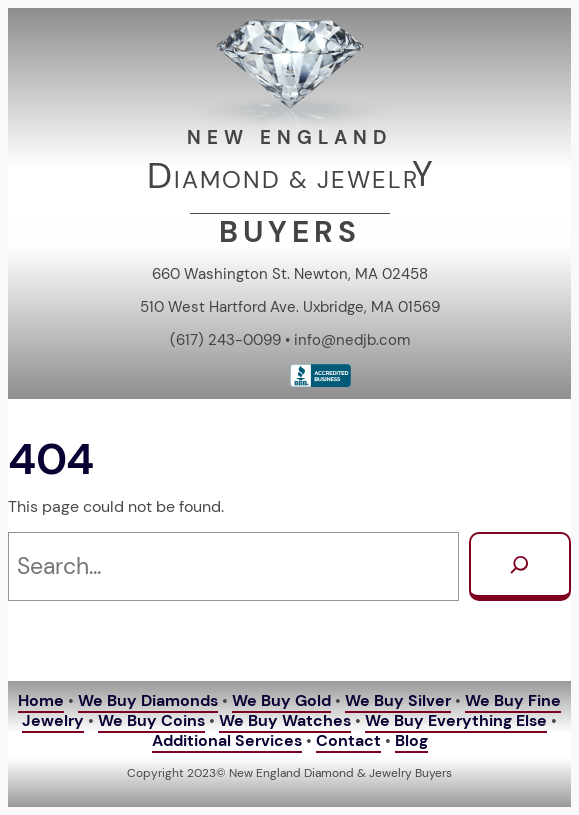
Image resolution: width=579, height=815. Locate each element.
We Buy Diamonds (148, 701)
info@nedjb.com (352, 340)
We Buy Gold (281, 701)
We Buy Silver (398, 701)
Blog (411, 741)
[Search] (520, 566)
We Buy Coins (151, 721)
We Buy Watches (285, 721)
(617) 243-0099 (225, 340)
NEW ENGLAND (290, 137)
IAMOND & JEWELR (296, 179)
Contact (348, 741)
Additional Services (227, 741)
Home (41, 701)
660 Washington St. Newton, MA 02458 (290, 274)
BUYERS (290, 231)
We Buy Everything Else (456, 721)
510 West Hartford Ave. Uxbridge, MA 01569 (290, 307)
